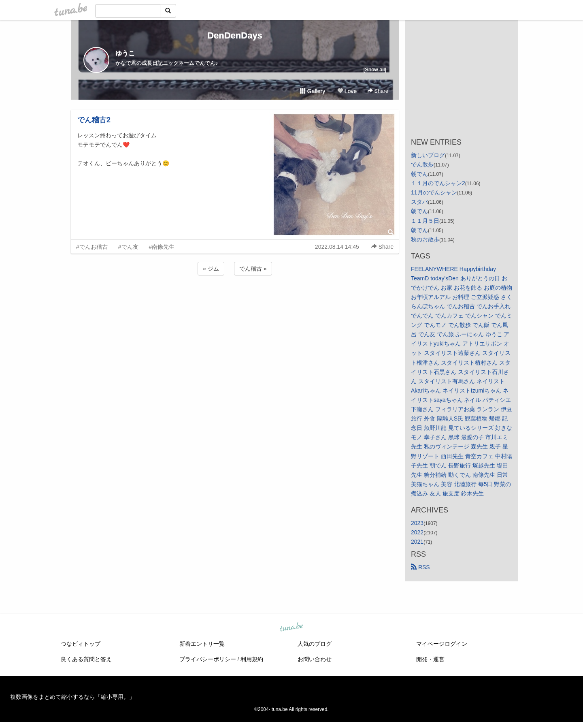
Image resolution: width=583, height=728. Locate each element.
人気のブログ (315, 644)
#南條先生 (162, 247)
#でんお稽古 (92, 247)
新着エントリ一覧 (202, 644)
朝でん (419, 174)
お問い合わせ (315, 659)
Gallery (313, 91)
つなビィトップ (81, 644)
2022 (417, 532)
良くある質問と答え (86, 659)
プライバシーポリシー (208, 659)
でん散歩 (422, 164)
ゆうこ (125, 53)
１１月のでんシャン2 (438, 183)
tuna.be (291, 628)
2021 (417, 542)
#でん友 (128, 247)
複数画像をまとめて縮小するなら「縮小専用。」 (72, 697)
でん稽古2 (94, 120)
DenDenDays (235, 35)
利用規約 (252, 659)
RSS (420, 567)
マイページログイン (442, 644)
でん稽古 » (253, 269)
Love (347, 91)
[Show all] (375, 69)
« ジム (211, 269)
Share (378, 91)
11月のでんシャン (434, 192)
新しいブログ (428, 155)
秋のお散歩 (425, 239)
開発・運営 (430, 659)
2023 (417, 523)
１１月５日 (425, 221)
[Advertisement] (235, 299)
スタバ (419, 202)
